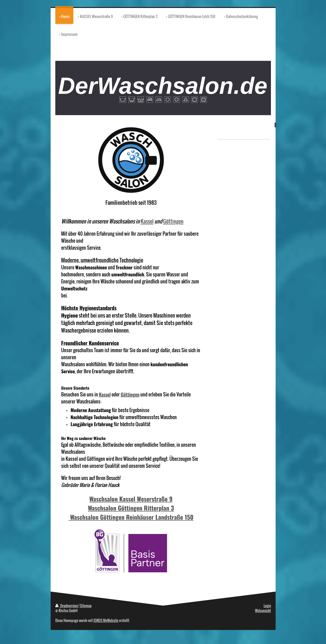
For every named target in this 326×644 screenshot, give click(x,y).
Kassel (147, 221)
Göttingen (173, 221)
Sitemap (86, 606)
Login (267, 606)
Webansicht (263, 611)
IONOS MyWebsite (106, 620)
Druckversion (67, 606)
